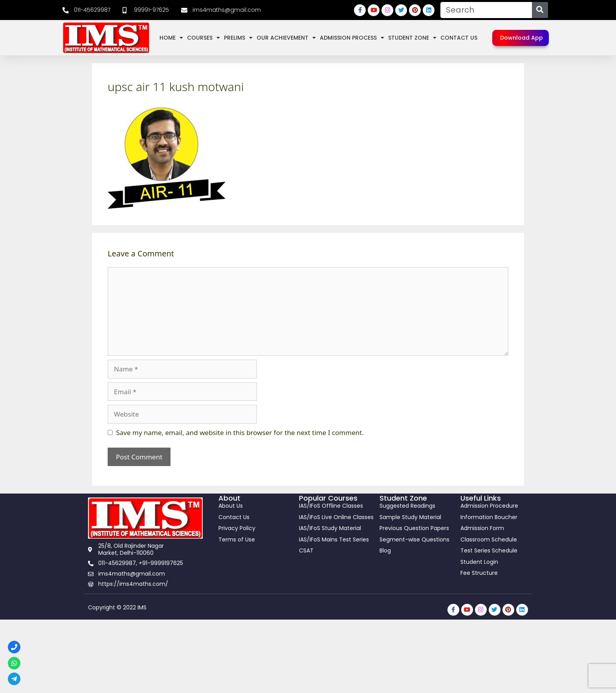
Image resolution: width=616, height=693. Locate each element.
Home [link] (171, 38)
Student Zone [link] (412, 38)
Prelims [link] (238, 38)
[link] (86, 10)
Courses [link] (203, 38)
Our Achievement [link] (286, 38)
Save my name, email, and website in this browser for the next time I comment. (240, 432)
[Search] (540, 10)
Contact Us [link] (459, 38)
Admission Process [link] (352, 38)
